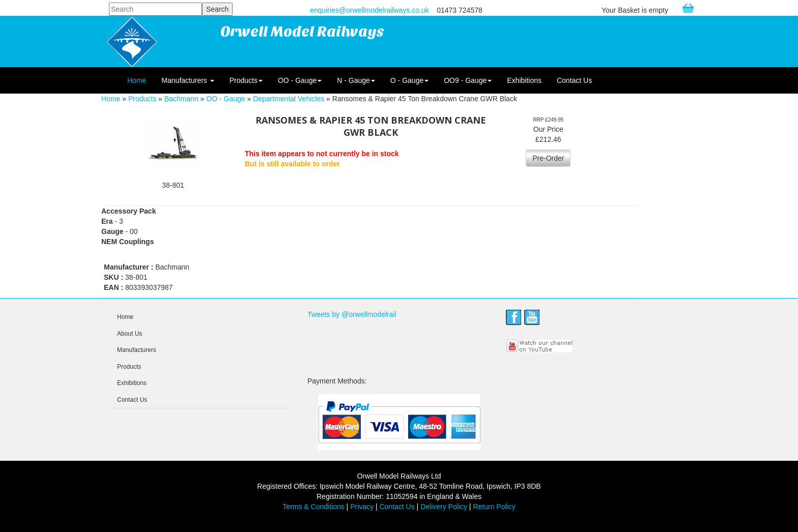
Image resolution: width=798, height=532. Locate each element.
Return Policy (494, 507)
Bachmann (181, 99)
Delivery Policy (444, 507)
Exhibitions (524, 80)
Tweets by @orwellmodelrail (352, 314)
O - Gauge (409, 80)
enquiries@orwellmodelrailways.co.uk (369, 10)
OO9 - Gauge (468, 80)
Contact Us (574, 80)
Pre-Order (548, 158)
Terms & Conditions (313, 507)
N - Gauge (356, 80)
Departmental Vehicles (289, 99)
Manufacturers (188, 80)
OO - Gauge (300, 80)
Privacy (362, 507)
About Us (130, 334)
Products (246, 80)
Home (137, 80)
